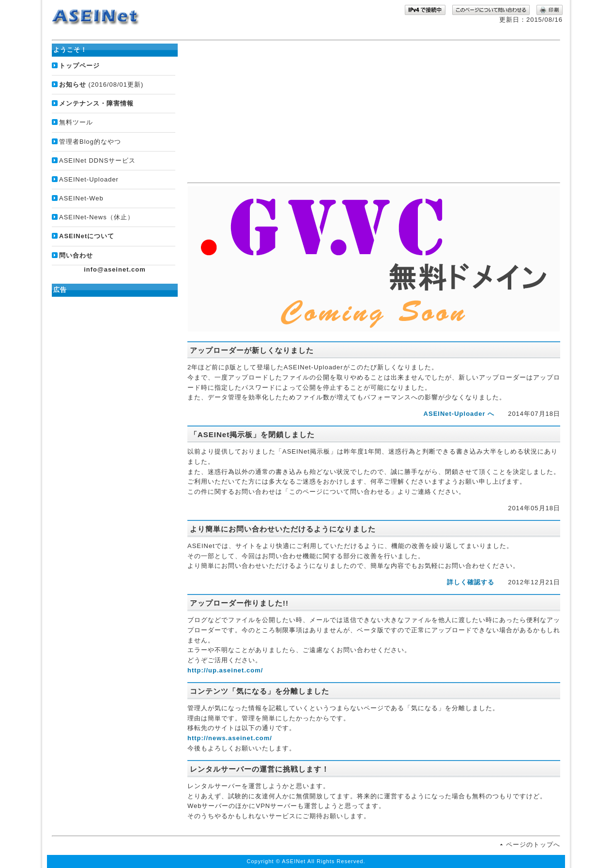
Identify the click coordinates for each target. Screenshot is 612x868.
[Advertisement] (374, 111)
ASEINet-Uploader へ (459, 414)
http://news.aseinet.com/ (230, 738)
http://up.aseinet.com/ (225, 670)
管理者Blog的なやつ (90, 142)
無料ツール (76, 122)
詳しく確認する (471, 582)
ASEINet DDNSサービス (97, 160)
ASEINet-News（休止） (97, 217)
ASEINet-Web (81, 198)
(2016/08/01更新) (101, 84)
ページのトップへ (533, 845)
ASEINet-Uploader (89, 179)
